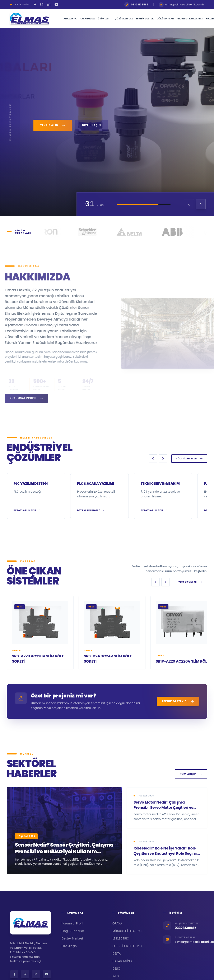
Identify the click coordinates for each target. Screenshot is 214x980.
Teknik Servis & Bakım (160, 484)
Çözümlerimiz (124, 19)
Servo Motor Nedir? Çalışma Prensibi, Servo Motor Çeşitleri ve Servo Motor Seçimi (163, 807)
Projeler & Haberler (190, 19)
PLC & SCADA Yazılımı (96, 484)
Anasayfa (70, 19)
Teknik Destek (145, 19)
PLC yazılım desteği (31, 484)
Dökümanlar (165, 19)
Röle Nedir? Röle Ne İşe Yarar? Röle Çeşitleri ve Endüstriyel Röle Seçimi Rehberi (165, 853)
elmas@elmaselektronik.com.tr (181, 5)
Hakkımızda (87, 19)
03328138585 (136, 5)
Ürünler (105, 19)
